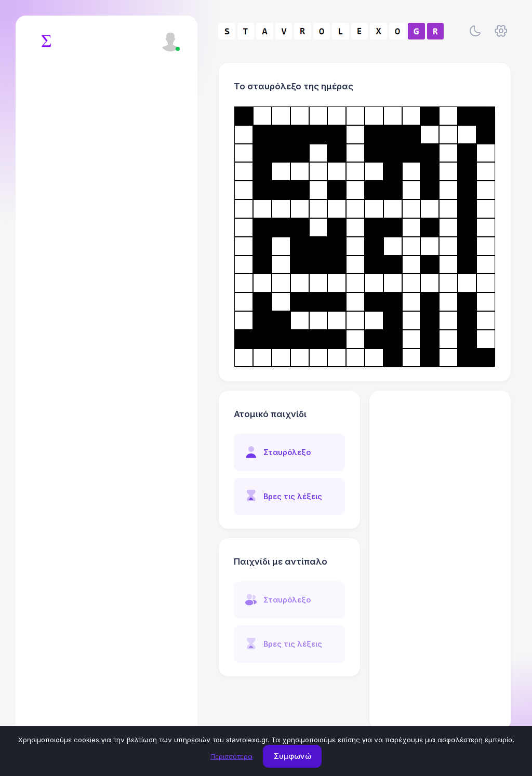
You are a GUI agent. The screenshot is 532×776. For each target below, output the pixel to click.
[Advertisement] (440, 560)
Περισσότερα (231, 756)
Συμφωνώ (292, 756)
